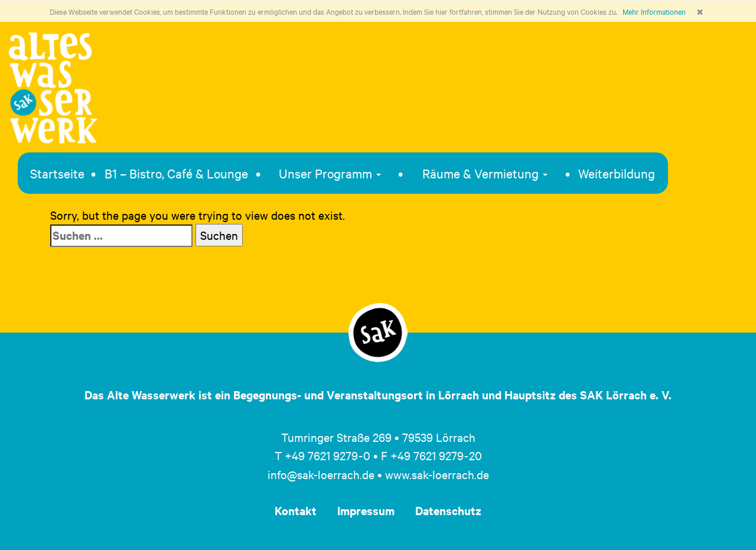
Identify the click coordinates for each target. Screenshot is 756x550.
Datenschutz (448, 510)
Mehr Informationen (654, 11)
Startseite (57, 173)
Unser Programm (330, 173)
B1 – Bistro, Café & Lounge (176, 173)
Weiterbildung (617, 173)
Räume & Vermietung (485, 173)
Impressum (366, 510)
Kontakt (296, 510)
